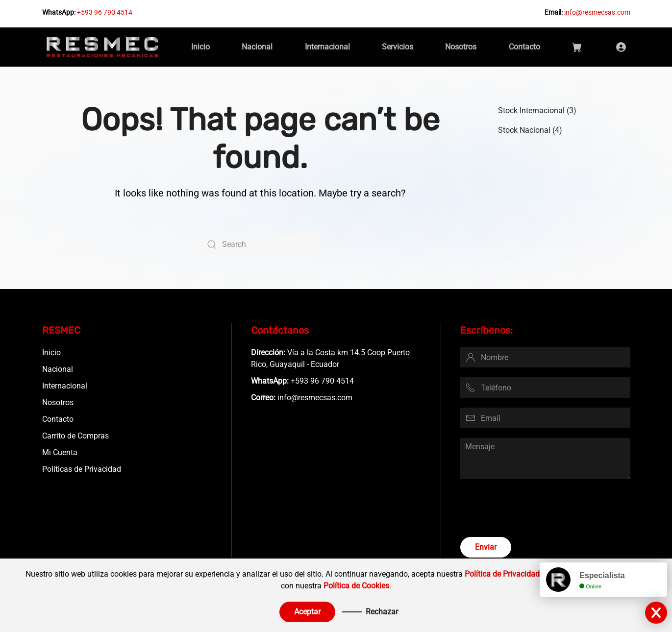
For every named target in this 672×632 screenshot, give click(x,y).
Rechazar (382, 612)
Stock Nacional (524, 130)
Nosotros (461, 47)
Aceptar (307, 612)
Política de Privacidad (502, 574)
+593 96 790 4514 (105, 12)
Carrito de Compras (75, 436)
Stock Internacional (531, 110)
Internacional (327, 47)
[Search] (260, 244)
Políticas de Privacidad (82, 469)
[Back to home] (103, 47)
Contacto (524, 47)
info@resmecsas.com (597, 12)
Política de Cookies (356, 586)
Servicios (398, 47)
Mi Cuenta (60, 452)
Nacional (257, 47)
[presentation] (535, 508)
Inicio (200, 47)
